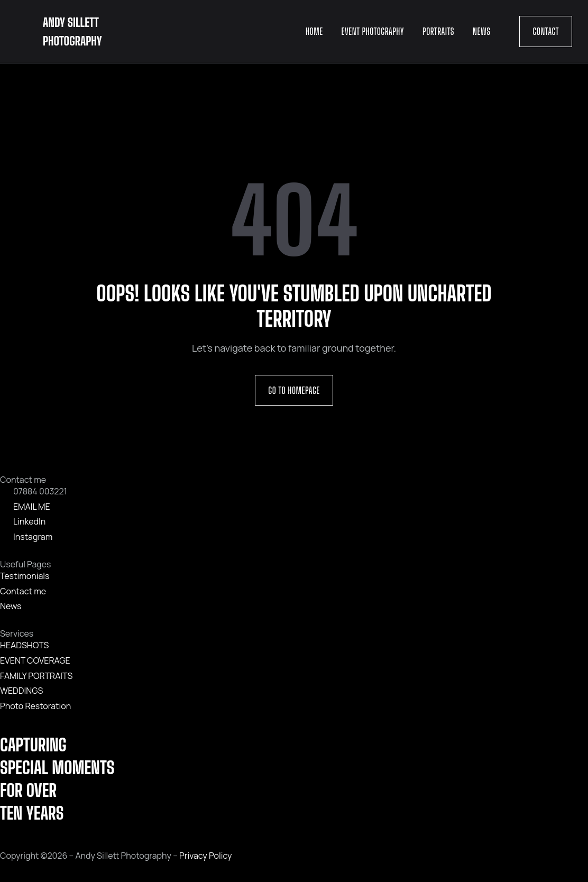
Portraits (438, 31)
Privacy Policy (205, 856)
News (481, 31)
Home (314, 31)
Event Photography (373, 31)
